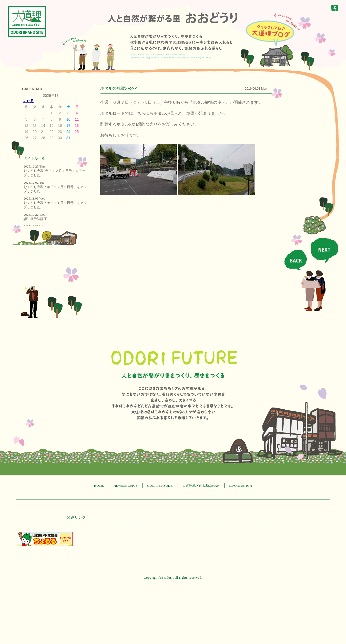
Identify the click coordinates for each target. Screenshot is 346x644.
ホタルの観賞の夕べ (119, 88)
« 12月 (29, 101)
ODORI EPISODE (160, 486)
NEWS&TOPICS (125, 486)
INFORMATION (240, 486)
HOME (99, 486)
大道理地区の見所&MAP (201, 486)
